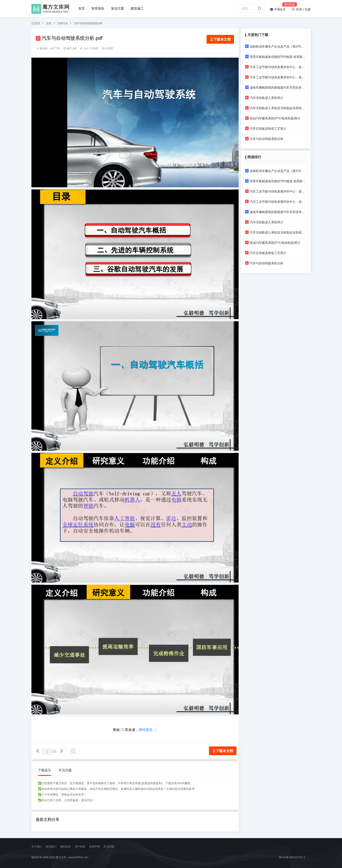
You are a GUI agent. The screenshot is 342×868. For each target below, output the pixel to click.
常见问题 (65, 770)
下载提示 (44, 770)
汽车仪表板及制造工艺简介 (266, 128)
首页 (82, 8)
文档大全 (63, 23)
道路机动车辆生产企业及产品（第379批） (276, 46)
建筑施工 (137, 8)
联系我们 (51, 847)
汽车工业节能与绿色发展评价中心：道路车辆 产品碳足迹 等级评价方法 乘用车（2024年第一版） (276, 77)
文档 (49, 23)
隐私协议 (66, 847)
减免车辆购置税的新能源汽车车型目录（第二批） (276, 87)
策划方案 (118, 8)
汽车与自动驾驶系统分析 (88, 23)
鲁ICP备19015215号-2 (292, 857)
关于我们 (37, 847)
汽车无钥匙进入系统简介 (264, 98)
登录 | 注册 (301, 9)
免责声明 (94, 847)
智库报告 (98, 8)
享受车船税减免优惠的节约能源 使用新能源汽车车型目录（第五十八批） (276, 57)
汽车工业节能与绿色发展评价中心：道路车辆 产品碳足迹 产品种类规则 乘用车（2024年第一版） (276, 67)
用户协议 (80, 847)
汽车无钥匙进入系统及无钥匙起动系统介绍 (276, 108)
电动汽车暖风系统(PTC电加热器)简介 (273, 118)
